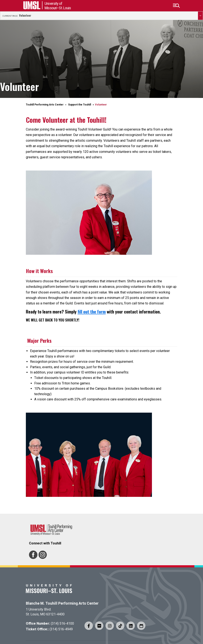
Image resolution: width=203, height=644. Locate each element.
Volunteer (25, 16)
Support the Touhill (80, 105)
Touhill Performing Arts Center (45, 105)
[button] (176, 6)
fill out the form (92, 311)
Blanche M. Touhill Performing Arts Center (62, 603)
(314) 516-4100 (62, 623)
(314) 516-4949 (61, 629)
